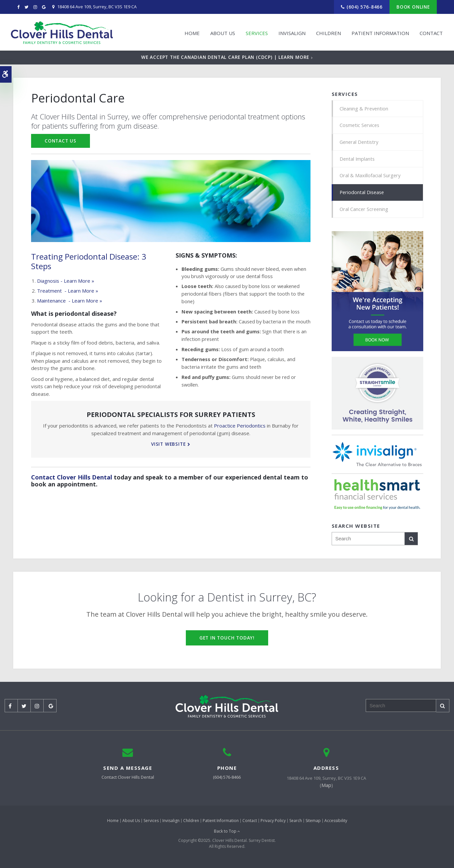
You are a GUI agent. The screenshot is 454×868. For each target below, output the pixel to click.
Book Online (413, 7)
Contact (429, 32)
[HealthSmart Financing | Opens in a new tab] (377, 496)
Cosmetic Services (360, 126)
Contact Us (61, 141)
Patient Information (378, 32)
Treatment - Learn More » (68, 291)
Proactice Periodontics (240, 426)
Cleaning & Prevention (365, 109)
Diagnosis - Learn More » (66, 281)
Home (190, 32)
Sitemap (313, 822)
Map (326, 787)
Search (296, 822)
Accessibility (336, 822)
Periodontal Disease (363, 194)
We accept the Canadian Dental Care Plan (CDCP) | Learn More (225, 57)
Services (254, 32)
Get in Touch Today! (227, 639)
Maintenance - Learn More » (70, 301)
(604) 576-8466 (365, 7)
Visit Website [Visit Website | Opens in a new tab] (168, 444)
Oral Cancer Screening (365, 211)
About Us (220, 32)
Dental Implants (358, 160)
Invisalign (290, 32)
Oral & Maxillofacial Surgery (371, 177)
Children (326, 32)
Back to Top (227, 833)
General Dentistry (360, 143)
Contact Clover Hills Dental (72, 477)
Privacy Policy (273, 822)
